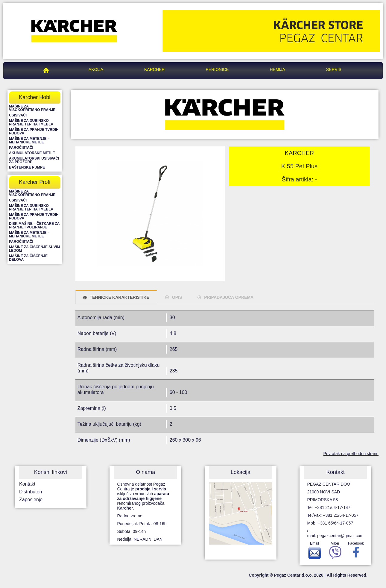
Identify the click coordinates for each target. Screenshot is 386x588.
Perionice (217, 69)
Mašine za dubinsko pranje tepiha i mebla (31, 122)
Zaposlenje (31, 500)
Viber (335, 552)
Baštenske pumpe (27, 167)
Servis (334, 69)
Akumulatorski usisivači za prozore (34, 160)
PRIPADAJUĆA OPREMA (229, 297)
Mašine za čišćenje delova (28, 258)
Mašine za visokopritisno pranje (32, 108)
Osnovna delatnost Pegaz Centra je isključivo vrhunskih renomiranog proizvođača (143, 496)
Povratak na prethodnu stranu (351, 454)
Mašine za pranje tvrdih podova (34, 131)
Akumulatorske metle (32, 153)
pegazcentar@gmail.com (340, 536)
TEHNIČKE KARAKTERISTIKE (120, 297)
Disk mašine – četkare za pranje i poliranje (34, 225)
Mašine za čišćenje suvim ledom (34, 249)
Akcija (96, 69)
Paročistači (21, 148)
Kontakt (27, 484)
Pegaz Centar (48, 69)
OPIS (177, 297)
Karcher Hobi (35, 97)
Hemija (278, 69)
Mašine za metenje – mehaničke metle (29, 140)
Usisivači (18, 115)
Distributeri (31, 492)
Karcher (154, 69)
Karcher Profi (35, 182)
